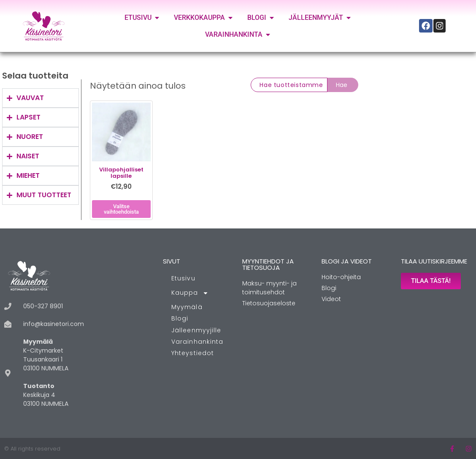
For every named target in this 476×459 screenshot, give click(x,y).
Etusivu (183, 278)
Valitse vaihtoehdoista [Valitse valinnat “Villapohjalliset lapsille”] (121, 209)
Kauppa (190, 293)
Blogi (180, 318)
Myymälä (187, 307)
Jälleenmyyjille (196, 330)
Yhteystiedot (193, 353)
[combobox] (289, 85)
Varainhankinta (197, 342)
